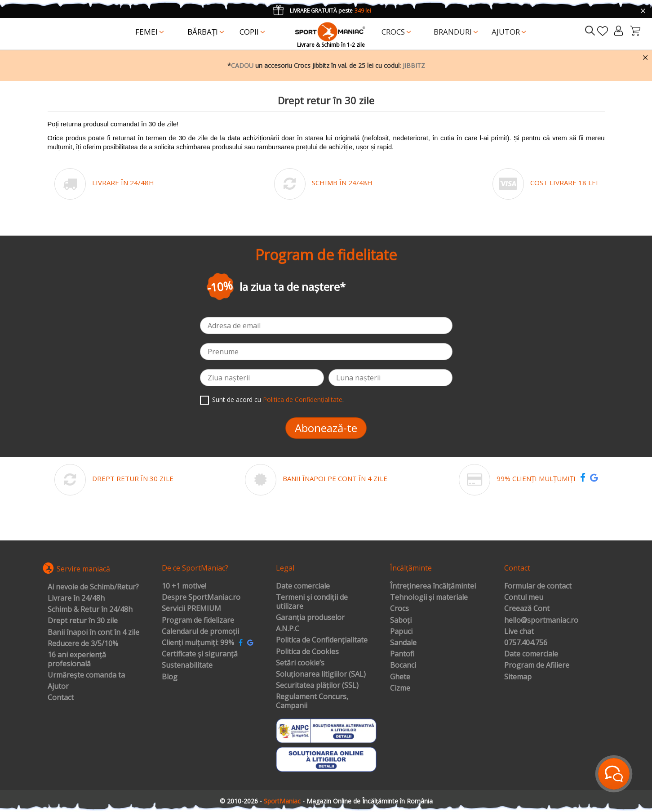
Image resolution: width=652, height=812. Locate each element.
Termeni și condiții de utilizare (312, 602)
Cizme (400, 688)
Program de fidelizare (198, 620)
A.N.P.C (288, 629)
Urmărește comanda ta (86, 675)
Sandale (403, 643)
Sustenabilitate (187, 665)
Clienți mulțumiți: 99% (198, 643)
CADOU (242, 65)
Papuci (401, 632)
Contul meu (524, 598)
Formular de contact (538, 586)
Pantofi (402, 654)
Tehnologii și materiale (429, 598)
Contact (61, 698)
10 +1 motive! (184, 586)
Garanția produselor (310, 618)
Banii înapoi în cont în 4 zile (93, 633)
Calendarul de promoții (200, 632)
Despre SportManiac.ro (201, 598)
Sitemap (518, 677)
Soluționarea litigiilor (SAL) (321, 674)
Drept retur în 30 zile (83, 621)
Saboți (401, 620)
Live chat (519, 632)
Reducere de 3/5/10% (83, 644)
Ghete (400, 677)
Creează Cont (527, 609)
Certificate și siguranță (200, 654)
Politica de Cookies (307, 652)
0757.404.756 (526, 643)
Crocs (399, 609)
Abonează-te (326, 428)
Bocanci (403, 665)
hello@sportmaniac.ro (541, 620)
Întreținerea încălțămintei (433, 586)
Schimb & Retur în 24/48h (90, 610)
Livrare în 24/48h (76, 598)
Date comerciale (303, 586)
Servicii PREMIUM (191, 609)
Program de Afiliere (537, 665)
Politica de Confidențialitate (303, 399)
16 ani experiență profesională (77, 659)
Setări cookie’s (300, 663)
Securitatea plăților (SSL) (317, 686)
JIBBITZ (414, 65)
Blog (170, 677)
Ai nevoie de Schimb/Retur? (93, 587)
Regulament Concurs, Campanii (312, 701)
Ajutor (58, 687)
